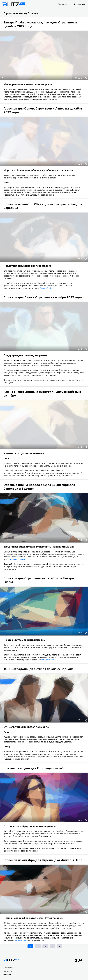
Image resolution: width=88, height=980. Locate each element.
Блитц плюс (14, 4)
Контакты (7, 971)
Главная (11, 960)
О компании (8, 968)
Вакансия (63, 4)
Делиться (86, 78)
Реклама (7, 974)
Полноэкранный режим (82, 78)
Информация (79, 78)
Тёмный (81, 4)
